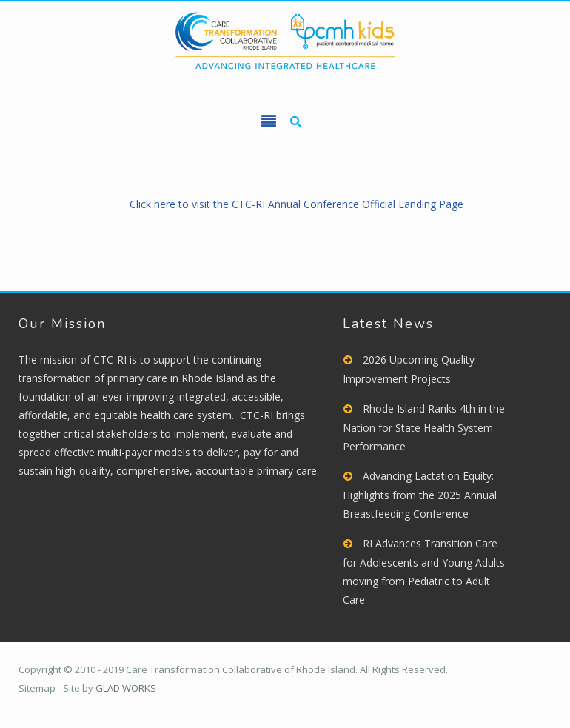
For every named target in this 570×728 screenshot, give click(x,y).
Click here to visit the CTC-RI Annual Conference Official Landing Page (296, 204)
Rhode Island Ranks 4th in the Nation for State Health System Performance (424, 427)
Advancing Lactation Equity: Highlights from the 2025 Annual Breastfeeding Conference (420, 495)
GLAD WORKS (126, 688)
